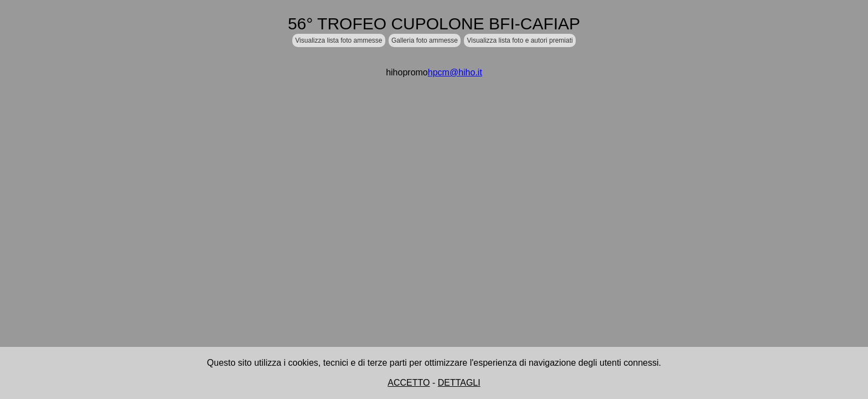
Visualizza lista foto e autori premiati (520, 40)
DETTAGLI (459, 383)
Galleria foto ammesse (425, 40)
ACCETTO (409, 383)
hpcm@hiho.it (455, 72)
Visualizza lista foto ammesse (339, 40)
